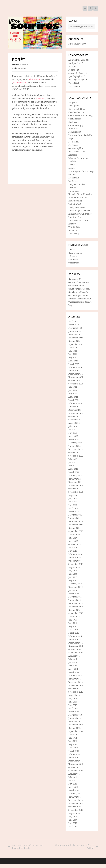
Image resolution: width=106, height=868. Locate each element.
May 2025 (73, 357)
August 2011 (74, 774)
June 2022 (73, 462)
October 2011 (74, 767)
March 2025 (74, 364)
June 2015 (73, 623)
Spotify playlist (75, 76)
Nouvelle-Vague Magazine (80, 194)
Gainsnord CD (75, 279)
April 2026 (73, 321)
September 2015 (76, 613)
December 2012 (75, 721)
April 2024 (73, 397)
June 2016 (73, 590)
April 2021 (73, 508)
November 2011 (76, 764)
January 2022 (74, 479)
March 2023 (74, 439)
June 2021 (73, 502)
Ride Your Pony (75, 217)
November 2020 (76, 525)
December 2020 (75, 521)
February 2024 (75, 403)
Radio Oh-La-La (75, 204)
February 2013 (75, 715)
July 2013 (73, 698)
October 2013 (74, 689)
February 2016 (75, 597)
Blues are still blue (77, 109)
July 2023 (73, 426)
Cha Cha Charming (77, 112)
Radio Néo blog (75, 201)
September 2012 (76, 731)
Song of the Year (76, 73)
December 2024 (75, 374)
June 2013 (73, 702)
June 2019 (73, 548)
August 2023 (74, 423)
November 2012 (76, 725)
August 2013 (74, 695)
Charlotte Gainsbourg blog (80, 115)
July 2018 (73, 571)
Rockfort (72, 224)
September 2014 (76, 653)
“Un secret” (40, 98)
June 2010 (73, 820)
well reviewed (19, 83)
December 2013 (75, 682)
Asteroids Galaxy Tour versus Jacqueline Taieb (28, 847)
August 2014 (74, 656)
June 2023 (73, 430)
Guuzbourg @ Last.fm (78, 292)
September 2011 (76, 771)
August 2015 (74, 616)
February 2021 (75, 515)
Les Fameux (74, 178)
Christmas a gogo (76, 125)
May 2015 (73, 626)
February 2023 (75, 443)
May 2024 (73, 393)
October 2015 (74, 610)
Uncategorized (75, 80)
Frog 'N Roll (74, 142)
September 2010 (76, 810)
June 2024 (73, 390)
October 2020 (74, 528)
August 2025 (74, 348)
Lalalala (72, 161)
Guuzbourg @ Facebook (79, 289)
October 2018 (74, 561)
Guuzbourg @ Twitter (78, 295)
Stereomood (74, 263)
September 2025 (76, 344)
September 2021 (76, 492)
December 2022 (75, 449)
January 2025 (74, 370)
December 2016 (75, 587)
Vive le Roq (73, 234)
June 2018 (73, 574)
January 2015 (74, 639)
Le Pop (71, 165)
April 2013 (73, 708)
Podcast (72, 70)
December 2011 (75, 761)
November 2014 (76, 646)
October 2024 (74, 380)
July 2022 (73, 459)
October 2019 (74, 544)
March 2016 (74, 594)
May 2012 (73, 744)
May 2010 (73, 823)
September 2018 (76, 564)
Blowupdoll (74, 106)
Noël (70, 66)
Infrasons (73, 155)
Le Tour (72, 168)
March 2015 (74, 633)
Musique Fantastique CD (79, 299)
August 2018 (74, 567)
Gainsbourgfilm (75, 148)
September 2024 (76, 384)
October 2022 (74, 452)
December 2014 (75, 643)
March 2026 (74, 325)
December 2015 (75, 603)
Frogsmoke (73, 145)
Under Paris (74, 230)
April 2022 (73, 469)
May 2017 (73, 580)
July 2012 (73, 738)
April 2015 (73, 630)
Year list (72, 86)
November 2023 (76, 413)
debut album (34, 79)
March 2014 (74, 672)
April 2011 (73, 787)
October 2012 (74, 728)
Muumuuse (74, 191)
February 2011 (75, 794)
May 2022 (73, 466)
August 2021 (74, 495)
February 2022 (75, 475)
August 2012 (74, 735)
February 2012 (75, 754)
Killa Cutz (73, 256)
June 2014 (73, 662)
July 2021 (73, 498)
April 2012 (73, 748)
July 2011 (73, 777)
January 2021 (74, 518)
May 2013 (73, 705)
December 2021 (75, 482)
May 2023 (73, 433)
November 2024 (76, 377)
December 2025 (75, 335)
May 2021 (73, 505)
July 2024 (73, 387)
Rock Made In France (78, 220)
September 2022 (76, 456)
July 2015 (73, 620)
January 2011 (74, 797)
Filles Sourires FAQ (77, 44)
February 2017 (75, 584)
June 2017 (73, 577)
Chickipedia (74, 122)
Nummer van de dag (78, 197)
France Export (75, 132)
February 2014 (75, 675)
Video (71, 83)
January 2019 (74, 557)
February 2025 (75, 367)
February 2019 (75, 554)
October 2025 (74, 341)
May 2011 (73, 784)
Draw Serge (74, 128)
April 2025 (73, 361)
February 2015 (75, 636)
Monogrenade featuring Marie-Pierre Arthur (74, 847)
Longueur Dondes (77, 184)
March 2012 (74, 751)
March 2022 (74, 472)
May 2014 (73, 666)
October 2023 (74, 416)
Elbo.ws (72, 250)
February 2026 (75, 328)
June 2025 (73, 354)
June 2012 (73, 741)
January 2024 (74, 407)
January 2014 (74, 679)
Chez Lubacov (75, 119)
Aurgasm (72, 102)
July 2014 (73, 659)
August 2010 (74, 813)
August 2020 (74, 534)
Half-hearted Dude (77, 152)
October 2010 (74, 807)
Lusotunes (73, 188)
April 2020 (73, 541)
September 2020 (76, 531)
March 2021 (74, 512)
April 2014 (73, 669)
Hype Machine (75, 253)
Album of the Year (77, 60)
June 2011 (73, 780)
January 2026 (74, 331)
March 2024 (74, 400)
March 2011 (74, 790)
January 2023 (74, 446)
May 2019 (73, 551)
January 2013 (74, 718)
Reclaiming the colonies (79, 210)
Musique (22, 68)
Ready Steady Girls (77, 207)
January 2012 (74, 757)
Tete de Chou (74, 227)
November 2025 (76, 338)
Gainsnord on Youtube (79, 282)
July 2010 (73, 817)
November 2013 (76, 685)
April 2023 (73, 436)
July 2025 (73, 351)
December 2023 (75, 410)
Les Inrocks (74, 181)
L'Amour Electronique (78, 158)
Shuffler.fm (73, 260)
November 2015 (76, 607)
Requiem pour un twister (80, 214)
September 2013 (76, 692)
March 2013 (74, 712)
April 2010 (73, 826)
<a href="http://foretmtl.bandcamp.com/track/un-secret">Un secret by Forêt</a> (35, 163)
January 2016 (74, 600)
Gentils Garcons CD (77, 285)
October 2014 (74, 649)
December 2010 (75, 800)
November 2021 (76, 485)
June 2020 (73, 538)
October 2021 (74, 489)
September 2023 (76, 420)
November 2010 (76, 803)
